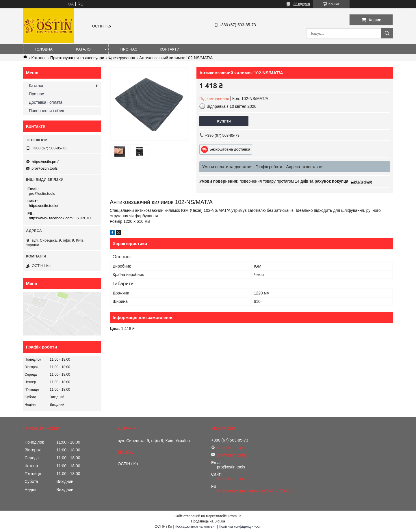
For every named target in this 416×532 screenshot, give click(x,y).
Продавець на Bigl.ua (208, 521)
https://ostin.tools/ (43, 206)
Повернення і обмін (47, 111)
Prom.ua (235, 516)
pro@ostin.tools (45, 168)
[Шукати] (387, 33)
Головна (44, 49)
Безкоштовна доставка (230, 149)
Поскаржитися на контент (195, 527)
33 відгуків (302, 4)
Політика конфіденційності (240, 527)
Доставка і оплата (46, 102)
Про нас (129, 49)
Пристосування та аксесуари (77, 58)
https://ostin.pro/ (45, 162)
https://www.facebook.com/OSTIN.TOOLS (63, 218)
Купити (224, 121)
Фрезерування (122, 58)
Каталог (84, 49)
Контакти (170, 49)
